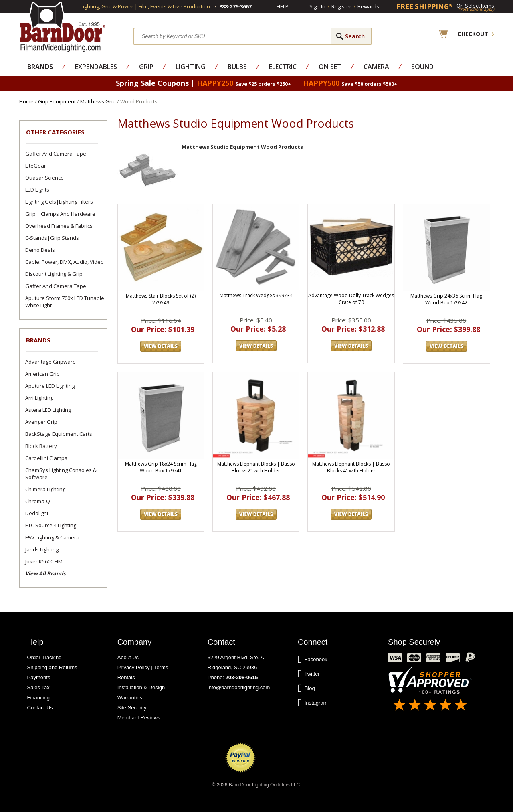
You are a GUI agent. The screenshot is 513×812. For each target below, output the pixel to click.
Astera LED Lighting (48, 410)
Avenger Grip (41, 422)
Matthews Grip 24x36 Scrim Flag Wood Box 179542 (446, 299)
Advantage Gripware (50, 362)
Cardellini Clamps (46, 458)
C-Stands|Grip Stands (52, 238)
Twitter (309, 674)
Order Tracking (44, 657)
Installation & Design (141, 687)
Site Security (132, 708)
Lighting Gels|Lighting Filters (59, 202)
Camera (376, 67)
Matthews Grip (98, 101)
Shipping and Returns (52, 667)
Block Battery (41, 446)
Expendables (96, 67)
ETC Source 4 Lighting (51, 525)
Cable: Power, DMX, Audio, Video (65, 262)
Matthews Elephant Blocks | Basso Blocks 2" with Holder (256, 467)
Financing (38, 698)
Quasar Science (44, 178)
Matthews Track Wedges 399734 (256, 295)
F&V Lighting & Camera (52, 537)
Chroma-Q (38, 501)
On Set (330, 67)
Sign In (317, 6)
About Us (128, 657)
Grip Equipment (57, 101)
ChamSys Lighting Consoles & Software (61, 474)
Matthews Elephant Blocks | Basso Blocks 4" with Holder (351, 467)
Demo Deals (40, 250)
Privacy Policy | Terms (143, 667)
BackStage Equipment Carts (59, 434)
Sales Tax (38, 687)
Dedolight (37, 513)
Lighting (191, 67)
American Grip (42, 374)
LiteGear (36, 166)
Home (26, 101)
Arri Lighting (39, 398)
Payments (39, 677)
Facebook (313, 660)
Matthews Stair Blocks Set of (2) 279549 (161, 299)
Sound (422, 67)
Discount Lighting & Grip (54, 274)
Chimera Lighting (45, 489)
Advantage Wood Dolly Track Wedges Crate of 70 (351, 299)
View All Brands (45, 573)
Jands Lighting (42, 549)
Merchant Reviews (139, 718)
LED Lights (37, 190)
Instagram (313, 703)
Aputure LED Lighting (50, 386)
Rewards (368, 6)
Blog (306, 688)
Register (341, 6)
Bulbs (237, 67)
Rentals (126, 677)
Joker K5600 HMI (44, 561)
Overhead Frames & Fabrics (59, 226)
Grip (146, 67)
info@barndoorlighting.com (239, 687)
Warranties (130, 698)
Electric (283, 67)
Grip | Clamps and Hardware (60, 214)
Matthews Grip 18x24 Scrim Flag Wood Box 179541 (161, 467)
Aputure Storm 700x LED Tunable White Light (65, 302)
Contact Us (40, 708)
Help (283, 6)
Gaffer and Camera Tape (56, 154)
